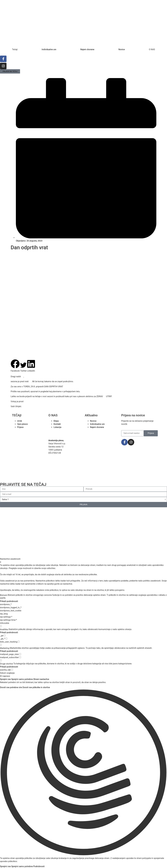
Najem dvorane (87, 49)
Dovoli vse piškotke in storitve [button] (36, 687)
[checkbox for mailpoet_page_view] (20, 654)
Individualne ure (49, 49)
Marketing (5, 648)
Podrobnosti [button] (39, 866)
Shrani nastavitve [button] (41, 679)
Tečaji (15, 49)
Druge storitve (6, 664)
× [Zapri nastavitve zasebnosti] (1, 562)
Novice (122, 49)
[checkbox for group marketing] (1, 645)
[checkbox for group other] (1, 660)
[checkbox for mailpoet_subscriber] (20, 657)
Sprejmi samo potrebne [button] (22, 679)
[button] (15, 366)
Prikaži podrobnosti (9, 601)
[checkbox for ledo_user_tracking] (19, 642)
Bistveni (4, 595)
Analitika (4, 630)
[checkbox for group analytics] (1, 626)
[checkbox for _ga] (5, 635)
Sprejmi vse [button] (5, 679)
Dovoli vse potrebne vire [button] (11, 687)
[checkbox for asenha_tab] (12, 670)
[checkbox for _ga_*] (6, 639)
